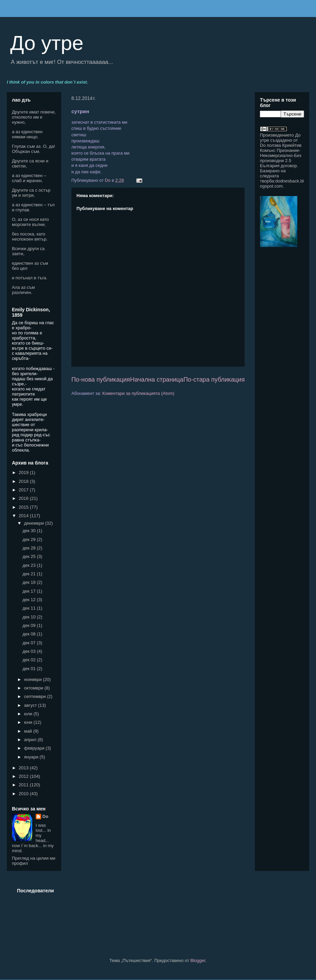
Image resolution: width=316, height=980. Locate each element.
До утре (47, 43)
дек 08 (30, 634)
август (31, 705)
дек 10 (30, 617)
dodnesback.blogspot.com (282, 183)
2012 (24, 776)
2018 (24, 481)
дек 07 (30, 643)
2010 (24, 794)
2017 (24, 490)
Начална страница (157, 380)
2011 (24, 785)
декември (35, 523)
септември (36, 696)
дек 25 (30, 556)
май (29, 731)
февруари (35, 748)
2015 (24, 507)
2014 (24, 516)
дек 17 (30, 591)
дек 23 (30, 565)
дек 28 (30, 548)
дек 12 (30, 600)
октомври (34, 688)
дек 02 (30, 660)
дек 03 (30, 651)
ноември (34, 679)
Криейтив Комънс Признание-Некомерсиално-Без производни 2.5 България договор (281, 155)
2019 (24, 472)
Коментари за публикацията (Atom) (138, 393)
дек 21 (30, 574)
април (31, 740)
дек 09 (30, 625)
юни (29, 722)
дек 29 (30, 539)
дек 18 (30, 582)
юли (29, 714)
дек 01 (30, 669)
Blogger (198, 960)
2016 (24, 498)
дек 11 (30, 608)
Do (45, 816)
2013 (24, 768)
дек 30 (30, 531)
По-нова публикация (101, 380)
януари (32, 757)
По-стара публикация (214, 380)
